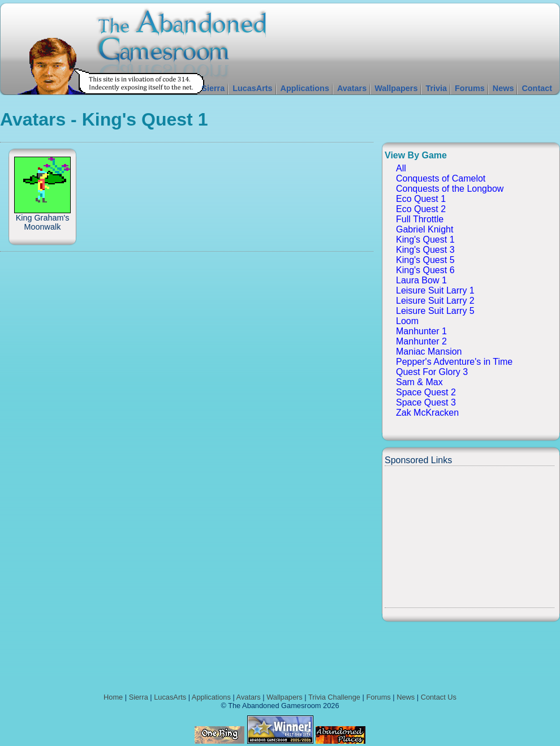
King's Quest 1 (425, 240)
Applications (305, 88)
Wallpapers (396, 88)
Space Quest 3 (426, 402)
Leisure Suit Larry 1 (435, 290)
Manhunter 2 (421, 341)
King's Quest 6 (425, 270)
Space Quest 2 (426, 392)
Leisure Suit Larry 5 (435, 311)
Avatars (352, 88)
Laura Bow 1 (421, 280)
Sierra (213, 88)
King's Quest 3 (425, 250)
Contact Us (439, 697)
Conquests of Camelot (441, 178)
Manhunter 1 (421, 331)
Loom (407, 321)
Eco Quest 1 (421, 199)
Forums (470, 88)
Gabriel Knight (425, 229)
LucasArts (252, 88)
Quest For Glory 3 (432, 372)
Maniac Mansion (429, 352)
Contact (537, 88)
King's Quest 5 (425, 260)
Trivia (436, 88)
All (401, 168)
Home (113, 697)
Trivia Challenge (334, 697)
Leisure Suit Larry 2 (435, 301)
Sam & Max (419, 382)
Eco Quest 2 (421, 209)
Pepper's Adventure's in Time (454, 362)
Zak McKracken (427, 413)
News (503, 88)
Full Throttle (420, 219)
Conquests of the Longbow (450, 189)
